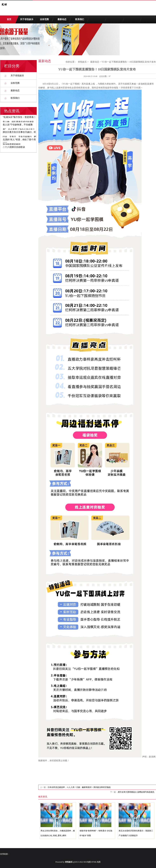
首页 (9, 19)
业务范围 (44, 19)
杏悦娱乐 (82, 62)
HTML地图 (96, 862)
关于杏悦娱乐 (27, 19)
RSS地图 (87, 862)
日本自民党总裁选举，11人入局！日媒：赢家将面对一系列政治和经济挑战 (79, 787)
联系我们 (80, 19)
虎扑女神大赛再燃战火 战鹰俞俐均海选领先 (136, 792)
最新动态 (62, 19)
